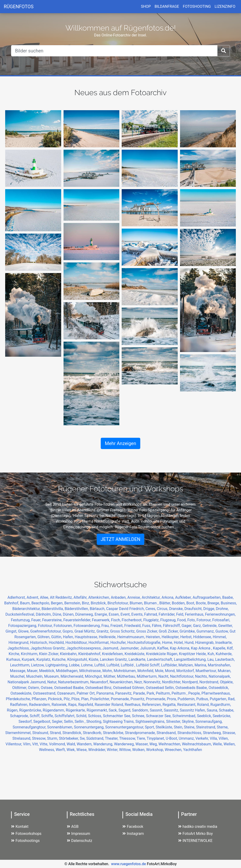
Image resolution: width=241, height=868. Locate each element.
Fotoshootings (25, 841)
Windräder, (98, 750)
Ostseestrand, (45, 693)
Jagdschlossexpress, (84, 648)
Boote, (202, 603)
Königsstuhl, (78, 659)
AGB (73, 827)
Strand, (56, 733)
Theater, (112, 738)
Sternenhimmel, (19, 733)
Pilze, (76, 699)
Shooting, (95, 721)
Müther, (110, 676)
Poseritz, (138, 699)
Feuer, (37, 620)
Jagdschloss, (19, 648)
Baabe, (228, 597)
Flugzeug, (169, 620)
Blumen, (137, 603)
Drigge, (210, 609)
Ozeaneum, (67, 693)
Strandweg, (213, 733)
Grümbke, (188, 631)
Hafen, (69, 637)
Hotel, (179, 643)
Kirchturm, (30, 654)
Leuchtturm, (21, 665)
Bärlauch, (98, 609)
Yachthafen (193, 750)
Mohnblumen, (126, 671)
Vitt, (36, 744)
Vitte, (44, 744)
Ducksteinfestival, (21, 614)
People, (195, 693)
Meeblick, (47, 671)
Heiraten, (154, 637)
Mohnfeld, (146, 671)
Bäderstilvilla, (53, 609)
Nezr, (139, 682)
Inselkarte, (224, 643)
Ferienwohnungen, (220, 614)
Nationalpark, (220, 676)
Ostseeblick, (219, 688)
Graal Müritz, (85, 631)
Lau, (211, 659)
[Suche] (114, 51)
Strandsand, (167, 733)
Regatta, (170, 705)
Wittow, (126, 750)
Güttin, (57, 637)
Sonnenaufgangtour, (30, 727)
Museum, (52, 676)
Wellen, (230, 744)
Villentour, (14, 744)
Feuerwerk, (102, 620)
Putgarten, (219, 699)
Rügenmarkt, (98, 710)
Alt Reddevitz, (62, 597)
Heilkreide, (108, 637)
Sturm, (53, 738)
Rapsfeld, (86, 705)
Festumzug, (21, 620)
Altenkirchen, (100, 597)
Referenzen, (152, 705)
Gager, (187, 626)
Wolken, (139, 750)
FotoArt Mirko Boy (196, 834)
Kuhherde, (224, 654)
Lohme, (88, 665)
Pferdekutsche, (19, 699)
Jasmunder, (130, 648)
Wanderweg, (125, 744)
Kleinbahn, (69, 654)
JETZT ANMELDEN (121, 539)
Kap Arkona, (180, 648)
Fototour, (46, 626)
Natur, (53, 682)
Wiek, (72, 750)
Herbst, (187, 637)
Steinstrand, (206, 727)
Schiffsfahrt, (65, 716)
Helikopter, (171, 637)
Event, (126, 614)
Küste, (94, 659)
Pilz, (67, 699)
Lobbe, (75, 665)
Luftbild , (128, 665)
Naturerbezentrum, (74, 682)
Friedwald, (133, 626)
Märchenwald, (73, 676)
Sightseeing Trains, (119, 721)
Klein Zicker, (50, 654)
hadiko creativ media (198, 827)
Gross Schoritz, (123, 631)
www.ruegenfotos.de (129, 864)
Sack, (114, 710)
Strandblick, (73, 733)
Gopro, (69, 631)
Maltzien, (186, 665)
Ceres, (151, 609)
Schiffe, (48, 716)
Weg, (154, 744)
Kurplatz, (44, 659)
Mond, (171, 671)
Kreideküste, (135, 654)
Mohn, (108, 671)
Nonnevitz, (153, 682)
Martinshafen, (219, 665)
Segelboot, (43, 721)
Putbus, (203, 699)
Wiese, (82, 750)
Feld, (180, 614)
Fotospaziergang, (23, 626)
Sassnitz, (172, 710)
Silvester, (174, 721)
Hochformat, (99, 643)
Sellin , (80, 721)
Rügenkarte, (76, 710)
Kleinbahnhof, (90, 654)
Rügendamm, (54, 710)
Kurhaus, (14, 659)
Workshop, (155, 750)
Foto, (192, 620)
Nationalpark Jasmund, (27, 682)
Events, (138, 614)
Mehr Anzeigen (120, 443)
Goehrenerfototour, (46, 631)
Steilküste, (165, 727)
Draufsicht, (194, 609)
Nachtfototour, (182, 676)
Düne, (58, 614)
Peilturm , (180, 693)
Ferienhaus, (195, 614)
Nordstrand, (210, 682)
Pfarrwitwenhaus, (216, 693)
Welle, (218, 744)
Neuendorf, (100, 682)
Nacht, (164, 676)
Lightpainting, (57, 665)
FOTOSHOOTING (197, 6)
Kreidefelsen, (113, 654)
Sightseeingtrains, (151, 721)
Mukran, (224, 671)
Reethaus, (133, 705)
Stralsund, (41, 733)
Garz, (198, 626)
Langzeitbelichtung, (191, 659)
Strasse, (229, 733)
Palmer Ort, (86, 693)
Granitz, (103, 631)
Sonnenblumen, (60, 727)
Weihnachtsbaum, (197, 744)
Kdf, (230, 648)
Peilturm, (164, 693)
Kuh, (212, 654)
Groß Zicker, (169, 631)
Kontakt (20, 827)
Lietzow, (38, 665)
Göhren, (44, 637)
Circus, (163, 609)
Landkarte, (138, 659)
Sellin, (69, 721)
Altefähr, (81, 597)
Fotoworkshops (26, 834)
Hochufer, (119, 643)
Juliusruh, (149, 648)
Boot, (191, 603)
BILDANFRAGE (167, 6)
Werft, (61, 750)
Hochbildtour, (77, 643)
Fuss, (147, 626)
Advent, (33, 597)
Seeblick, (205, 716)
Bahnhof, (12, 603)
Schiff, (35, 716)
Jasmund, (111, 648)
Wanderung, (104, 744)
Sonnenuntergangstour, (125, 727)
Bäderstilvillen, (77, 609)
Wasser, (143, 744)
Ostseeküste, (22, 693)
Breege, (214, 603)
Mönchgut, (94, 676)
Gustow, (222, 631)
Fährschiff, (172, 626)
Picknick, (56, 699)
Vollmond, (58, 744)
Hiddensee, (203, 637)
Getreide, (210, 626)
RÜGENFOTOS (19, 7)
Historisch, (40, 643)
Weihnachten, (170, 744)
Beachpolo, (41, 603)
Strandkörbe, (114, 733)
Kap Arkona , (202, 648)
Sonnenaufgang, (209, 721)
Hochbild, (57, 643)
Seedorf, (26, 721)
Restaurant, (187, 705)
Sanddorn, (141, 710)
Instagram (133, 834)
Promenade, (156, 699)
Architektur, (152, 597)
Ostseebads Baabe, (192, 688)
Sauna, (213, 710)
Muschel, (18, 676)
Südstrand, (96, 738)
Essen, (115, 614)
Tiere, (142, 738)
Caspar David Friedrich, (126, 609)
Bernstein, (73, 603)
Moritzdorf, (186, 671)
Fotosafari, (221, 620)
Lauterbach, (225, 659)
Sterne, (223, 727)
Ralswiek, (60, 705)
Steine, (190, 727)
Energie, (102, 614)
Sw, (83, 738)
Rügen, (13, 710)
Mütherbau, (127, 676)
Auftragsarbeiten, (207, 597)
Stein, (179, 727)
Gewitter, (225, 626)
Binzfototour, (119, 603)
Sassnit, (157, 710)
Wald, (72, 744)
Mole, (160, 671)
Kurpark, (29, 659)
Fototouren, (64, 626)
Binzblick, (99, 603)
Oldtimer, (20, 688)
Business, (229, 603)
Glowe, (24, 631)
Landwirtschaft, (161, 659)
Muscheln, (35, 676)
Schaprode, (20, 716)
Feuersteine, (53, 620)
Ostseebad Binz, (99, 688)
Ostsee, (47, 688)
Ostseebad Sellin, (161, 688)
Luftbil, (100, 665)
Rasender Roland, (110, 705)
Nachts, (202, 676)
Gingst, (12, 631)
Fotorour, (204, 620)
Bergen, (58, 603)
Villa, (214, 738)
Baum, (26, 603)
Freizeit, (117, 626)
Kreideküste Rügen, (162, 654)
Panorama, (106, 693)
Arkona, (168, 597)
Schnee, (139, 716)
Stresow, (40, 738)
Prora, (172, 699)
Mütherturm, (148, 676)
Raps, (73, 705)
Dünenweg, (85, 614)
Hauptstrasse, (87, 637)
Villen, (224, 738)
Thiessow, (128, 738)
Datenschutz (80, 841)
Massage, (18, 671)
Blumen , (152, 603)
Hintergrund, (19, 643)
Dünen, (69, 614)
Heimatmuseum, (131, 637)
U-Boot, (172, 738)
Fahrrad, (151, 614)
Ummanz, (187, 738)
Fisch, (116, 620)
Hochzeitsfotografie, (145, 643)
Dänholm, (44, 614)
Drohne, (222, 609)
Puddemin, (187, 699)
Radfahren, (20, 705)
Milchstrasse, (91, 671)
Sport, (150, 727)
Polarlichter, (100, 699)
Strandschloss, (190, 733)
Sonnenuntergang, (90, 727)
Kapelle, (220, 648)
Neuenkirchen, (122, 682)
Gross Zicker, (148, 631)
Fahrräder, (167, 614)
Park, (151, 693)
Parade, (140, 693)
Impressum (79, 834)
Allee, (45, 597)
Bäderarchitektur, (27, 609)
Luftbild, (114, 665)
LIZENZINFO (225, 6)
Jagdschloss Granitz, (48, 648)
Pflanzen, (40, 699)
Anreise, (135, 597)
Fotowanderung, (88, 626)
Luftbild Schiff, (149, 665)
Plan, (86, 699)
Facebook (133, 827)
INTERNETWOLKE (195, 841)
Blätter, (166, 603)
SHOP (146, 6)
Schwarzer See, (159, 716)
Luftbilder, (170, 665)
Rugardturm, (221, 705)
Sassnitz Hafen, (193, 710)
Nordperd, (191, 682)
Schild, (82, 716)
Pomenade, (121, 699)
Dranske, (177, 609)
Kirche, (15, 654)
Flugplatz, (152, 620)
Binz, (86, 603)
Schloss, (95, 716)
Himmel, (220, 637)
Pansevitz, (124, 693)
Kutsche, (60, 659)
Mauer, (33, 671)
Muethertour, (207, 671)
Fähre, (157, 626)
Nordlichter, (172, 682)
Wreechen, (174, 750)
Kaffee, (164, 648)
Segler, (58, 721)
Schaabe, (227, 710)
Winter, (113, 750)
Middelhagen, (67, 671)
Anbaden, (119, 597)
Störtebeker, (69, 738)
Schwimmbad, (185, 716)
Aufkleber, (184, 597)
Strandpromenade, (141, 733)
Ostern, (34, 688)
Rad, (232, 699)
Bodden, (179, 603)
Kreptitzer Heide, (193, 654)
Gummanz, (206, 631)
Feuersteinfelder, (78, 620)
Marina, (201, 665)
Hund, (190, 643)
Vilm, (27, 744)
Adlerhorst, (17, 597)
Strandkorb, (93, 733)
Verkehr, (203, 738)
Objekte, (227, 682)
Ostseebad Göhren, (130, 688)
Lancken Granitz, (114, 659)
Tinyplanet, (156, 738)
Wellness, (47, 750)
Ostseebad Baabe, (70, 688)
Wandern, (85, 744)
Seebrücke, (222, 716)
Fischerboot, (133, 620)
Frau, (106, 626)
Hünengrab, (205, 643)
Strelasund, (22, 738)
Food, (182, 620)
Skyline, (189, 721)
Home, (168, 643)
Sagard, (125, 710)
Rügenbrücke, (31, 710)
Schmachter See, (117, 716)
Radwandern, (40, 705)
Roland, (204, 705)
